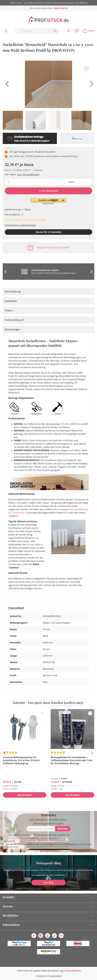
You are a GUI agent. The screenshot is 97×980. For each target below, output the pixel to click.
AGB (69, 844)
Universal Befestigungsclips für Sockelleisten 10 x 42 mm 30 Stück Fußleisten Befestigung (21, 760)
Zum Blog (49, 883)
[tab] (48, 291)
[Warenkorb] (89, 31)
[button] (49, 201)
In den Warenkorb (49, 191)
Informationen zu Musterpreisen (20, 225)
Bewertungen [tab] (12, 329)
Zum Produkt (25, 795)
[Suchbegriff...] (33, 31)
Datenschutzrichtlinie (19, 838)
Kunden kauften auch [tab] (67, 703)
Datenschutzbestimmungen (28, 844)
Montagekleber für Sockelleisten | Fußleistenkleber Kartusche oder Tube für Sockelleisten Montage (72, 760)
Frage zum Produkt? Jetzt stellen (53, 248)
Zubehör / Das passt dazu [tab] (31, 703)
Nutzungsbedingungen (47, 838)
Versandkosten (73, 971)
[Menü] (6, 31)
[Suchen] (55, 31)
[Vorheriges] (6, 85)
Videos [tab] (9, 310)
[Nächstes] (91, 85)
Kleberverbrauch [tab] (14, 320)
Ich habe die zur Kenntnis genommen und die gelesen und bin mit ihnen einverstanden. (49, 846)
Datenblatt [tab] (11, 301)
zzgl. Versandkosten (28, 174)
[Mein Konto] (68, 31)
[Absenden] (63, 829)
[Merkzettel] (77, 31)
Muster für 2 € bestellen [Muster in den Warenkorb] (49, 232)
